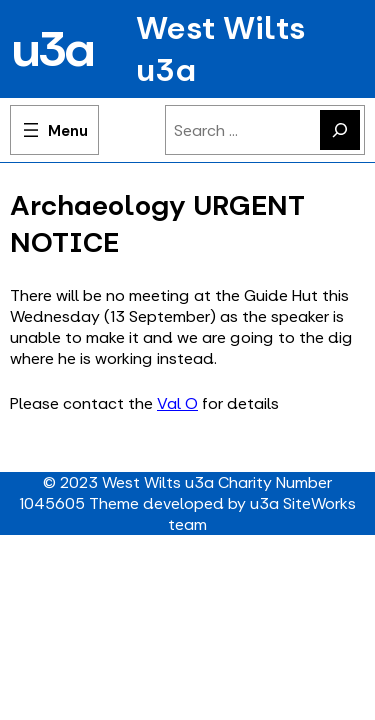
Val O (177, 403)
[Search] (340, 130)
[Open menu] (54, 130)
